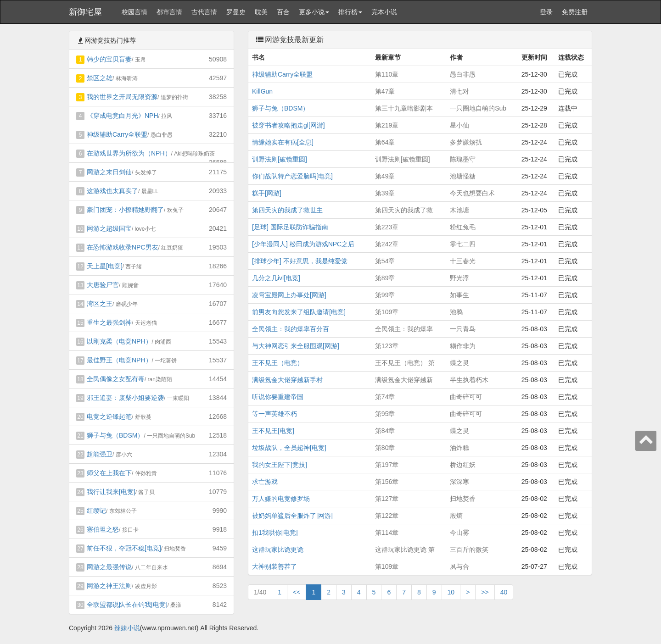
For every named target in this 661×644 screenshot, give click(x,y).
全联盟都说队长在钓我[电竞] (127, 605)
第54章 (385, 261)
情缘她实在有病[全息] (283, 142)
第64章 (385, 142)
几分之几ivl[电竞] (276, 278)
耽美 (261, 12)
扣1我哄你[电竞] (275, 533)
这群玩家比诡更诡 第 (405, 550)
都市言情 (169, 12)
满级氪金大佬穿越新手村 (287, 380)
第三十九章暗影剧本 (404, 108)
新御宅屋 (85, 12)
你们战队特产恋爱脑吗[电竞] (292, 176)
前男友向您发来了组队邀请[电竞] (299, 312)
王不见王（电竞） (278, 363)
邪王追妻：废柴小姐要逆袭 (125, 398)
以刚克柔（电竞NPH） (119, 341)
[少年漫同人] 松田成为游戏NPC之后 (303, 244)
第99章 (385, 295)
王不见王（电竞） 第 (405, 363)
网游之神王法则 (109, 586)
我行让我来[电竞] (111, 492)
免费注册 (575, 12)
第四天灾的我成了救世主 (287, 210)
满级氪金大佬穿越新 (404, 380)
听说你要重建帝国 (278, 397)
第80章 (385, 448)
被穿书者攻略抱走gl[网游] (288, 125)
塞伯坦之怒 (103, 529)
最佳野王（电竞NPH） (119, 360)
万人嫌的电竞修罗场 (281, 499)
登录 (546, 12)
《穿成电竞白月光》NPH (123, 116)
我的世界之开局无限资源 (122, 97)
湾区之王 (100, 304)
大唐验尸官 (103, 285)
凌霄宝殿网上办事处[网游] (289, 295)
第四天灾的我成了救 (404, 210)
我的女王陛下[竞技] (280, 465)
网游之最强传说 (109, 567)
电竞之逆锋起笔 (109, 416)
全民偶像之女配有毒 (116, 379)
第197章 (387, 465)
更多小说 (314, 12)
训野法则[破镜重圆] (280, 159)
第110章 (387, 74)
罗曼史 (236, 12)
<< (297, 592)
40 (504, 592)
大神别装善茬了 (274, 566)
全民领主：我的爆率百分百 (291, 329)
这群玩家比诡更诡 (278, 550)
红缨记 (96, 511)
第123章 (387, 346)
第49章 (385, 176)
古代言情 (204, 12)
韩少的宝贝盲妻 (109, 59)
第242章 (387, 244)
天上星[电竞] (105, 266)
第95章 (385, 414)
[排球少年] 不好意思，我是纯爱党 (300, 261)
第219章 (387, 125)
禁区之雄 (100, 78)
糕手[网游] (267, 193)
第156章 (387, 482)
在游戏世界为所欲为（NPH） (129, 153)
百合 (283, 12)
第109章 (387, 312)
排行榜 (350, 12)
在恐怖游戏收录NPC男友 (123, 247)
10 (451, 592)
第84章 (385, 431)
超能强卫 (100, 454)
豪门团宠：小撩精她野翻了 (125, 210)
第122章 (387, 516)
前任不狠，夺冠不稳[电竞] (124, 548)
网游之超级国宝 (109, 228)
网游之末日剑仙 (109, 172)
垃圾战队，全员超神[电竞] (289, 448)
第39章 (385, 193)
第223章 (387, 227)
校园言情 (134, 12)
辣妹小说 (127, 628)
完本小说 (384, 12)
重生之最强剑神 (109, 322)
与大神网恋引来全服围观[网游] (296, 346)
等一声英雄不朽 (274, 414)
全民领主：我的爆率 (404, 329)
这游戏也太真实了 (112, 191)
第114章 (387, 533)
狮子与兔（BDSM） (115, 435)
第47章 (385, 91)
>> (485, 592)
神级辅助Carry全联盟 (117, 134)
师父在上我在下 (109, 473)
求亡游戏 (265, 482)
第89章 (385, 278)
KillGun (262, 91)
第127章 (387, 499)
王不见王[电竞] (273, 431)
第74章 (385, 397)
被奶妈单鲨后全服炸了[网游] (292, 516)
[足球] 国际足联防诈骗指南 (290, 227)
